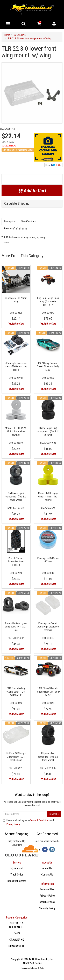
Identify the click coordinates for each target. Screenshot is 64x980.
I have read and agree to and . (28, 822)
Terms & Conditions (40, 820)
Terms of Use (47, 889)
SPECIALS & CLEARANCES (17, 925)
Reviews (16, 229)
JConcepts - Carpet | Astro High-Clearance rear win (48, 627)
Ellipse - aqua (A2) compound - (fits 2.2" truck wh (48, 431)
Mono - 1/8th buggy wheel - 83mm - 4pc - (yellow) (48, 497)
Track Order (17, 875)
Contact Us (47, 875)
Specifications (29, 221)
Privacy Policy (13, 824)
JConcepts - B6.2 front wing (16, 300)
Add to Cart (32, 191)
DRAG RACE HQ (17, 946)
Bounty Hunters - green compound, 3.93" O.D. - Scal (16, 627)
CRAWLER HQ (17, 940)
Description (10, 221)
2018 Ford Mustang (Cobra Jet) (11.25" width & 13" (16, 692)
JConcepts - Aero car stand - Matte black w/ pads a (16, 366)
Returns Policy (47, 902)
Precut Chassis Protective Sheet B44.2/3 (16, 562)
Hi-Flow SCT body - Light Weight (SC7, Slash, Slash (16, 757)
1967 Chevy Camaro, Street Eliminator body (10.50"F (48, 366)
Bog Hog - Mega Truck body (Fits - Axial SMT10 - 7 (48, 301)
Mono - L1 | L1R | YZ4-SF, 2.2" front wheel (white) (16, 431)
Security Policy (47, 908)
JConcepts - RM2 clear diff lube (48, 560)
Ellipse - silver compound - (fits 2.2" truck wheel (48, 757)
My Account (17, 868)
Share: (53, 165)
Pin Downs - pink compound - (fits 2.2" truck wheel (16, 497)
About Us (47, 868)
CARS (17, 933)
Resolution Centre (17, 881)
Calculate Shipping (17, 204)
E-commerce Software (29, 968)
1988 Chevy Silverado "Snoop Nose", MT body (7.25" (48, 692)
